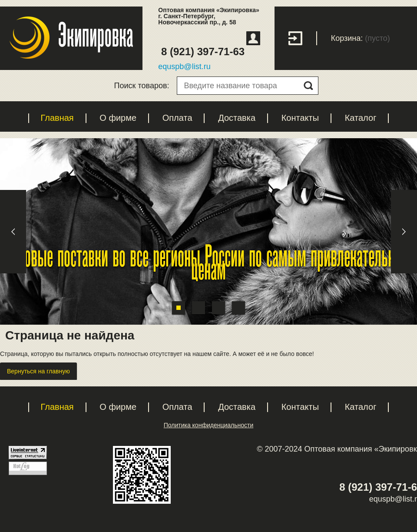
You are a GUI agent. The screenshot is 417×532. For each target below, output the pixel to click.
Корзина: (347, 38)
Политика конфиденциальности (209, 425)
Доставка (237, 118)
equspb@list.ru (184, 66)
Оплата (177, 118)
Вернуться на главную (38, 371)
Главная (57, 118)
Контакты (300, 118)
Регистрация (253, 38)
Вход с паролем (303, 38)
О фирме (118, 118)
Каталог (361, 118)
